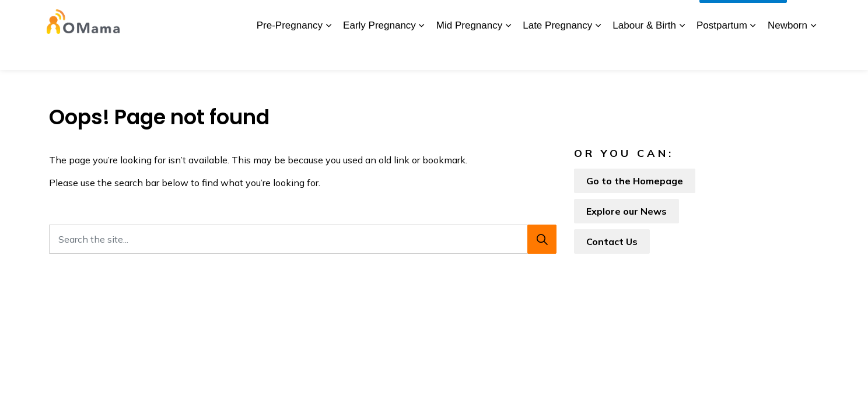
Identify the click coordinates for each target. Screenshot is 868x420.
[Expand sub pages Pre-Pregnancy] (328, 52)
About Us (241, 17)
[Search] (542, 239)
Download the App (307, 17)
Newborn (787, 52)
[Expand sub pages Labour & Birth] (682, 52)
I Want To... (743, 17)
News (365, 17)
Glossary (570, 17)
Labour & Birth (644, 52)
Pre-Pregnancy (290, 52)
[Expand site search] (807, 17)
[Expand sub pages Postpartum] (753, 52)
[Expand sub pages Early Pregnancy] (422, 52)
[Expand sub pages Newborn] (813, 52)
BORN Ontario (415, 17)
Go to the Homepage (635, 181)
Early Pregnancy (379, 52)
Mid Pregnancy (469, 52)
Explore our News (626, 211)
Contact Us (619, 17)
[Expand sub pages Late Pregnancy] (598, 52)
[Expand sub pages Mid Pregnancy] (508, 52)
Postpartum (722, 52)
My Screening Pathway (498, 17)
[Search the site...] (303, 239)
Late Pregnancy (557, 52)
